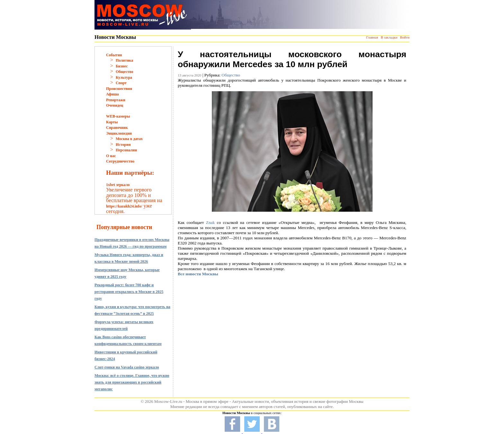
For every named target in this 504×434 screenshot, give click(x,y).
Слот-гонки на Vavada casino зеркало (127, 367)
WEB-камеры (118, 116)
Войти (405, 37)
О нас (111, 156)
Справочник (117, 128)
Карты (112, 122)
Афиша (113, 94)
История (123, 145)
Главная (372, 37)
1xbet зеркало (118, 185)
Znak (210, 222)
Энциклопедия (119, 133)
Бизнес (122, 66)
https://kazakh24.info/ (124, 206)
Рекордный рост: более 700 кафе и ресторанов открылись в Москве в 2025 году (129, 292)
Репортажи (116, 100)
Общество (125, 72)
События (114, 55)
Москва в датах (129, 139)
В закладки (389, 37)
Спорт (121, 83)
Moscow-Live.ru (168, 401)
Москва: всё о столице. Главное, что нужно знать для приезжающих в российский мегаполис (132, 382)
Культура (124, 77)
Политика (124, 60)
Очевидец (115, 105)
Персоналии (126, 150)
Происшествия (119, 89)
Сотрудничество (120, 161)
